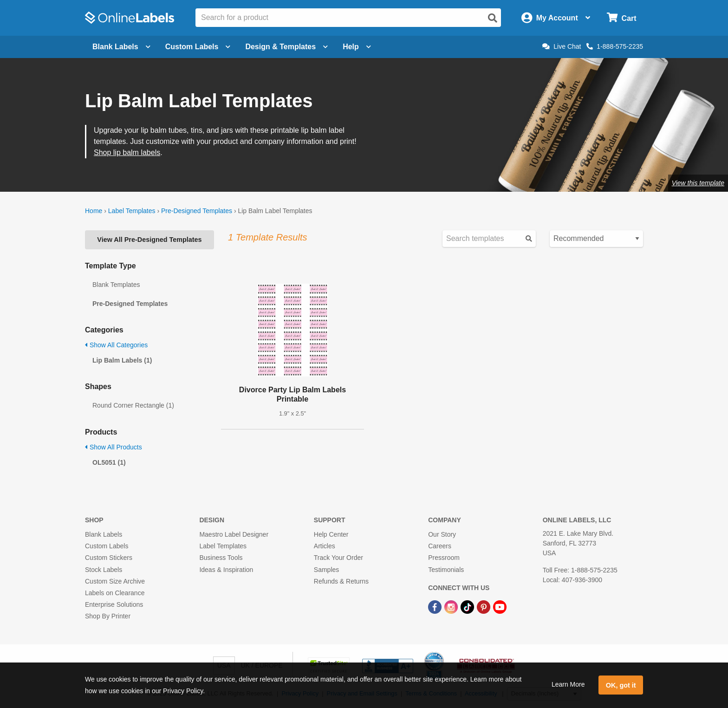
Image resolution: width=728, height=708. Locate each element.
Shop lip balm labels (127, 153)
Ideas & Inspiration (226, 570)
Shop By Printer (108, 616)
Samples (326, 570)
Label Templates (132, 211)
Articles (325, 546)
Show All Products (114, 447)
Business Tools (221, 558)
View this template (698, 183)
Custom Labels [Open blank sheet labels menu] (198, 47)
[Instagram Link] (452, 606)
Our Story (442, 534)
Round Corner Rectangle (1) (133, 405)
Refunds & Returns (341, 581)
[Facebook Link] (436, 606)
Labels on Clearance (115, 593)
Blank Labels (104, 534)
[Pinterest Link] (484, 606)
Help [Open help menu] (357, 47)
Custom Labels (107, 546)
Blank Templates (116, 285)
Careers (440, 546)
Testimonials (446, 570)
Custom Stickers (109, 558)
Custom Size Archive (115, 581)
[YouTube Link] (500, 606)
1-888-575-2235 (615, 46)
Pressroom (444, 558)
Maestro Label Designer (234, 534)
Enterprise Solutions (114, 604)
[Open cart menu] (621, 18)
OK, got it (621, 685)
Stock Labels (104, 570)
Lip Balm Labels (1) (122, 360)
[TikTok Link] (468, 606)
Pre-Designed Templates (197, 211)
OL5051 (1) (109, 462)
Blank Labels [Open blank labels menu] (121, 47)
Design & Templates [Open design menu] (286, 47)
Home (94, 211)
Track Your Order (338, 558)
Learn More (568, 684)
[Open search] (493, 18)
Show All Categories (116, 345)
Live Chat (562, 46)
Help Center (331, 534)
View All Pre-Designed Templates (149, 240)
